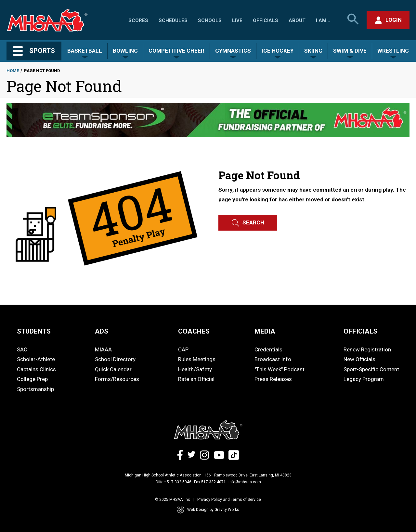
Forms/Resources (117, 379)
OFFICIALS (360, 331)
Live (237, 20)
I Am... (323, 20)
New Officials (359, 359)
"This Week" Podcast (279, 369)
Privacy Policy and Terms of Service (229, 500)
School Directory (115, 359)
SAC (22, 349)
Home (13, 71)
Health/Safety (195, 369)
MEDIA (265, 331)
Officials (266, 20)
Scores (138, 20)
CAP (183, 349)
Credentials (268, 349)
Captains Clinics (36, 369)
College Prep (32, 379)
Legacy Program (364, 379)
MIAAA (103, 349)
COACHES (194, 331)
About (297, 20)
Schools (210, 20)
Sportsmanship (35, 389)
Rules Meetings (197, 359)
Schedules (173, 20)
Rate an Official (196, 379)
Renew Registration (367, 349)
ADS (102, 331)
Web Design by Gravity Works (208, 510)
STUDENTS (34, 331)
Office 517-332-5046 (173, 482)
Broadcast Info (273, 359)
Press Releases (273, 379)
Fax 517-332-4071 (210, 482)
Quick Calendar (113, 369)
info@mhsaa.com (245, 482)
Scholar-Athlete (36, 359)
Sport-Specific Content (371, 369)
